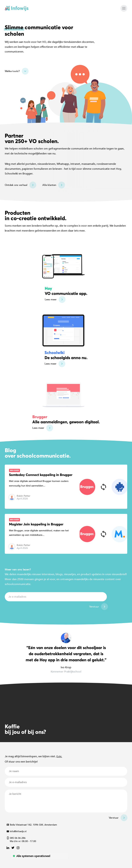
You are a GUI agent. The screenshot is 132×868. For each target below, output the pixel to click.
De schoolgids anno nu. (66, 355)
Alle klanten (49, 185)
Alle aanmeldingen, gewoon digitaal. (66, 419)
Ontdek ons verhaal (16, 185)
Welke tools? (12, 71)
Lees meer (51, 299)
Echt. (59, 756)
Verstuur (94, 607)
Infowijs (17, 8)
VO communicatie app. (66, 291)
